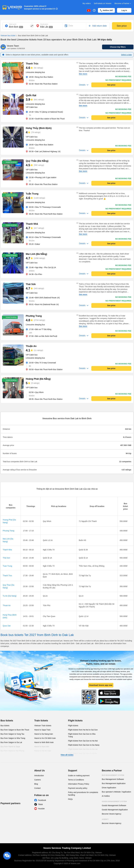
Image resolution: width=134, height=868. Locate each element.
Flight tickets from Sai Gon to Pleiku (83, 753)
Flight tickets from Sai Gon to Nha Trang (82, 735)
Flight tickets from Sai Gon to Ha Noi (83, 741)
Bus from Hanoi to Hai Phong (12, 751)
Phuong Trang (9, 531)
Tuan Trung (7, 566)
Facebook (42, 800)
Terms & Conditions (76, 780)
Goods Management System (114, 802)
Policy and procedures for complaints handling (83, 794)
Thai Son (6, 558)
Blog (36, 784)
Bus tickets (7, 721)
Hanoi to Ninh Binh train (44, 742)
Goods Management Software (114, 805)
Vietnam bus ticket (8, 36)
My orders (87, 3)
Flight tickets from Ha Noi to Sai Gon (83, 730)
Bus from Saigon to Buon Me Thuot (15, 730)
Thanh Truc (7, 576)
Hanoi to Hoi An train (43, 751)
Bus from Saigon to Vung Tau (12, 734)
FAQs (70, 799)
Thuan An (7, 605)
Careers (38, 780)
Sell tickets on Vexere (103, 3)
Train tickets (41, 721)
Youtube (41, 809)
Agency (105, 819)
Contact (37, 788)
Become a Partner (123, 3)
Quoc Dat (7, 626)
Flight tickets (75, 721)
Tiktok (40, 804)
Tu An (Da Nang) (10, 596)
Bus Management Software (113, 779)
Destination (44, 24)
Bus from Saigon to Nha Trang (13, 738)
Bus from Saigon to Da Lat (11, 742)
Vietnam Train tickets (43, 726)
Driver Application (109, 788)
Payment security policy (78, 788)
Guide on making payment (79, 776)
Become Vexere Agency (112, 814)
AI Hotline (106, 796)
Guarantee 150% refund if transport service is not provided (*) (40, 7)
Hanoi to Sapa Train (42, 730)
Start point (13, 24)
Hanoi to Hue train (42, 747)
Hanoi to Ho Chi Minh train (45, 738)
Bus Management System (113, 775)
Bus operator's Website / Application (116, 792)
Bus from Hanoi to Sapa (10, 747)
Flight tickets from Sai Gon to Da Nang (84, 745)
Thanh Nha (7, 550)
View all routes (67, 755)
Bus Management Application (114, 783)
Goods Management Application (115, 810)
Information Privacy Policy (79, 784)
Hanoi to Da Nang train (44, 734)
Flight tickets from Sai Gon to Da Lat (83, 749)
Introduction (39, 776)
